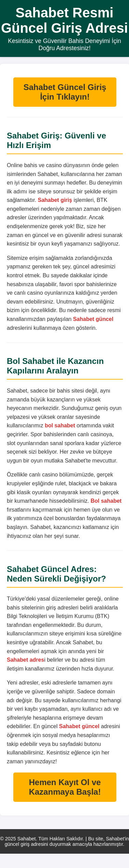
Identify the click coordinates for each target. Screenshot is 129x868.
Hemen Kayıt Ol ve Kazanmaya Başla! (65, 787)
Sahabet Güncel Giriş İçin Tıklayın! (65, 92)
